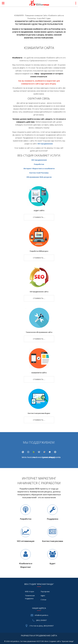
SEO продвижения (39, 160)
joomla (57, 457)
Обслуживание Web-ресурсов (39, 177)
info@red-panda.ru (41, 615)
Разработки (39, 164)
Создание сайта (55, 641)
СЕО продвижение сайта (39, 292)
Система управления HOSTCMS (32, 641)
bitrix (24, 457)
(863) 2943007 (41, 620)
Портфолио (45, 592)
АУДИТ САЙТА (39, 211)
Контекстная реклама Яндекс (39, 413)
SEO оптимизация (26, 541)
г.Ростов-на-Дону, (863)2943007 (41, 626)
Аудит (53, 563)
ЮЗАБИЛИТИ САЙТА (39, 373)
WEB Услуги (29, 592)
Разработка (26, 519)
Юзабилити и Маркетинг (26, 565)
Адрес (43, 596)
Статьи (43, 600)
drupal (52, 457)
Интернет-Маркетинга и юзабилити (39, 168)
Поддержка (53, 519)
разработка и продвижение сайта (39, 636)
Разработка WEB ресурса (39, 251)
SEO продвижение (45, 144)
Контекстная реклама (53, 541)
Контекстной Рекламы (39, 173)
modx (35, 457)
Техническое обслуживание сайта (39, 332)
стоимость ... (39, 217)
